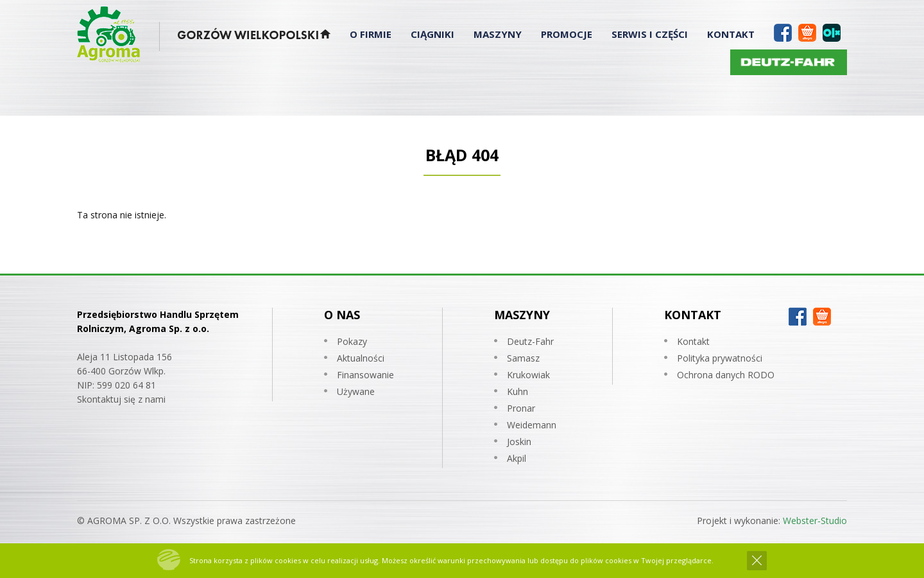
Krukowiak (528, 375)
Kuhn (518, 391)
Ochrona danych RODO (726, 375)
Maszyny (498, 34)
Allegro (807, 31)
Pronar (521, 408)
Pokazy (352, 341)
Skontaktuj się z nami (121, 399)
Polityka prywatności (720, 358)
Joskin (519, 442)
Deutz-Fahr (530, 341)
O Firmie (371, 34)
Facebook (783, 31)
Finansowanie (365, 375)
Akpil (517, 458)
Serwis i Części (650, 34)
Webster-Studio (815, 521)
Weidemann (532, 425)
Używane (356, 391)
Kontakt (731, 34)
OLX (832, 31)
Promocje (567, 34)
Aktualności (361, 358)
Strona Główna (325, 37)
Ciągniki (432, 34)
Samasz (523, 358)
